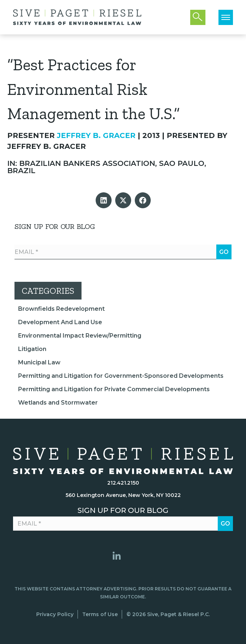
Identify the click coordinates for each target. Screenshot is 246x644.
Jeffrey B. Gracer (96, 135)
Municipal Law (39, 362)
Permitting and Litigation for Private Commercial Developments (114, 389)
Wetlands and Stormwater (58, 403)
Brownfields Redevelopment (61, 309)
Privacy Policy (55, 614)
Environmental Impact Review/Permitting (80, 336)
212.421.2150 (123, 483)
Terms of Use (100, 614)
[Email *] (123, 252)
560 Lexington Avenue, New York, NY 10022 (123, 495)
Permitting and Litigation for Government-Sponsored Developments (121, 376)
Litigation (32, 349)
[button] (104, 200)
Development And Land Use (60, 322)
